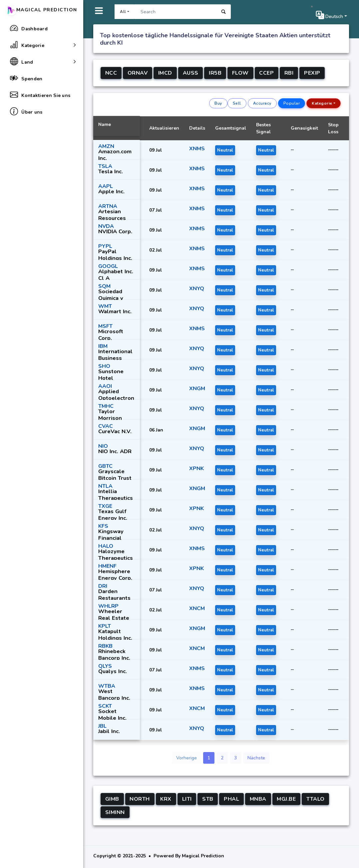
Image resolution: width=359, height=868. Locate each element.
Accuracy (262, 103)
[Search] (175, 12)
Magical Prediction (42, 10)
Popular (292, 103)
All (123, 12)
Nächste (256, 758)
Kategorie (322, 103)
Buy (218, 103)
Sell (237, 103)
